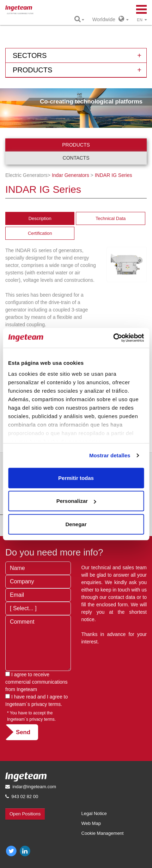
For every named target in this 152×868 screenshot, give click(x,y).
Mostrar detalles (110, 455)
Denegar (76, 524)
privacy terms (46, 704)
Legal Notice (94, 813)
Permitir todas (76, 478)
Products (76, 145)
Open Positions (25, 814)
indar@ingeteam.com (34, 787)
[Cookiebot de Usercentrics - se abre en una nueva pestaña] (113, 338)
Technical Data (111, 218)
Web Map (91, 823)
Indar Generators (71, 175)
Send (23, 732)
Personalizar (76, 501)
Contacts (76, 158)
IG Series (114, 175)
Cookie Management (103, 833)
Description (40, 218)
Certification (40, 233)
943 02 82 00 (25, 796)
